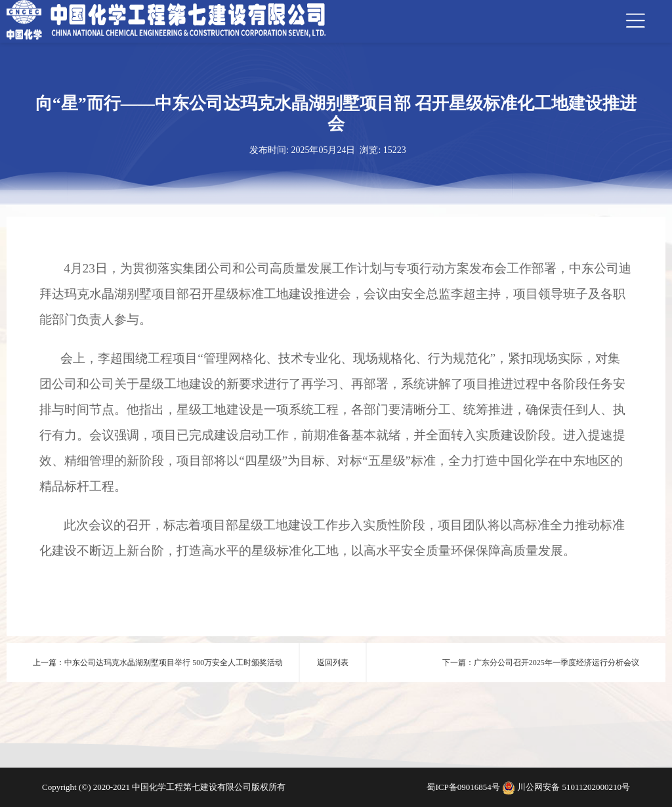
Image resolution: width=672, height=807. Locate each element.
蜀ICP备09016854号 (464, 787)
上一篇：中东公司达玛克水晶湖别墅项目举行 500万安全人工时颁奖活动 (158, 663)
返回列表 (333, 663)
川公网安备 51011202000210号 (574, 787)
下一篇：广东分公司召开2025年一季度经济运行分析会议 (541, 663)
